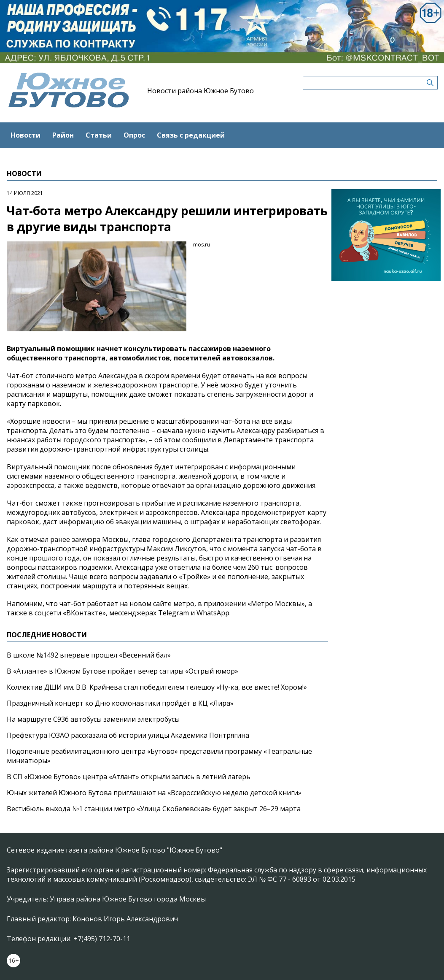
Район (63, 135)
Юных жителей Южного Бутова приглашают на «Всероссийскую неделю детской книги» (154, 793)
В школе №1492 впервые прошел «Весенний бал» (89, 655)
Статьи (99, 135)
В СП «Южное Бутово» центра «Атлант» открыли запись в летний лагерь (129, 777)
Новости (26, 135)
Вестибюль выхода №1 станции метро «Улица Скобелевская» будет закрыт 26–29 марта (154, 809)
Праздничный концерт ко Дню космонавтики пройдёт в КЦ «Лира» (120, 703)
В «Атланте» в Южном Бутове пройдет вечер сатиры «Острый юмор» (122, 671)
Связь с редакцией (191, 135)
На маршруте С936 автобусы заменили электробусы (93, 719)
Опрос (134, 135)
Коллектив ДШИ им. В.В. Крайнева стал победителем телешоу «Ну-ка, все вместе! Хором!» (157, 687)
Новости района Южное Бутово (200, 91)
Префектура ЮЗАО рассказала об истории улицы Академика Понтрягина (128, 735)
